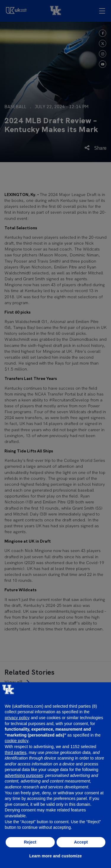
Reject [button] (30, 842)
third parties (16, 752)
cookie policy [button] (17, 741)
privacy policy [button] (17, 718)
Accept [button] (81, 842)
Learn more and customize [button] (55, 856)
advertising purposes (24, 775)
